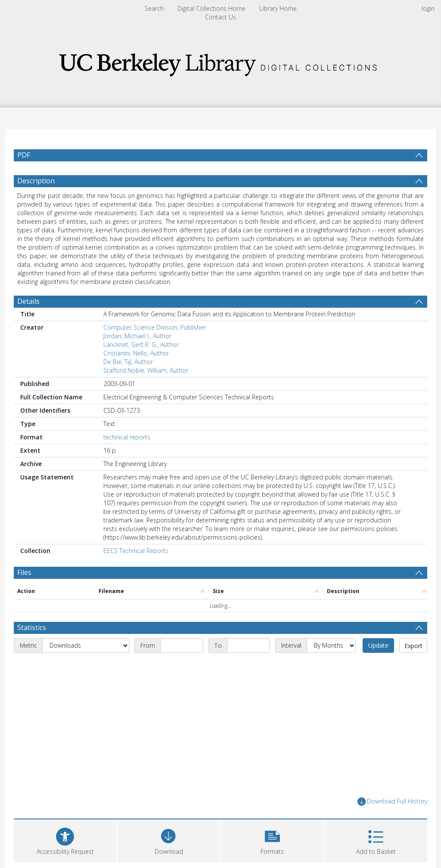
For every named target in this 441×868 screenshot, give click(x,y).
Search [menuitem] (154, 8)
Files (24, 572)
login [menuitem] (428, 8)
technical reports (127, 437)
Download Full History (392, 802)
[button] (272, 840)
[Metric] (86, 646)
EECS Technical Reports (136, 551)
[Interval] (331, 646)
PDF (24, 155)
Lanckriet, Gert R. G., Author (141, 344)
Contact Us (220, 17)
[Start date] (182, 646)
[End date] (248, 646)
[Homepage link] (220, 62)
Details (28, 301)
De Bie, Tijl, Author (128, 362)
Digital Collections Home (211, 8)
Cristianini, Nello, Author (136, 353)
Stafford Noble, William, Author (146, 370)
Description (36, 181)
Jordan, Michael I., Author (137, 336)
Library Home (278, 8)
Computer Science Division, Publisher (155, 327)
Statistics (32, 627)
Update (378, 645)
